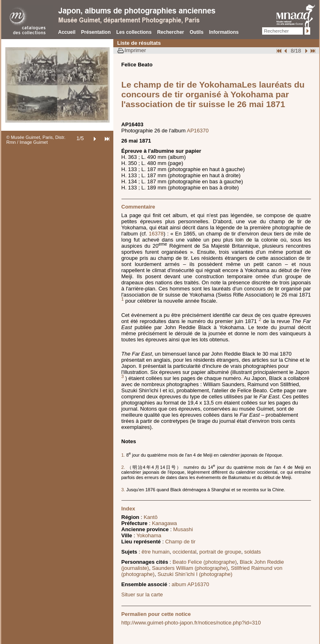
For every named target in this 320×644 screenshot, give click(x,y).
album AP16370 (190, 584)
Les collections (134, 32)
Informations (224, 32)
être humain (156, 552)
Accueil (67, 32)
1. (124, 455)
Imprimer (136, 50)
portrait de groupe (220, 552)
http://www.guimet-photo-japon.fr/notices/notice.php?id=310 (191, 623)
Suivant (305, 51)
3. (124, 490)
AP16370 (198, 131)
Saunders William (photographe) (190, 568)
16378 (156, 234)
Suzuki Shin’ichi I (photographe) (195, 574)
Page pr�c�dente (287, 51)
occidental (184, 552)
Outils (196, 32)
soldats (253, 552)
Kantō (150, 517)
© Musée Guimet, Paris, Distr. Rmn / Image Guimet (36, 140)
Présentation (96, 32)
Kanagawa (164, 523)
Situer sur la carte (142, 595)
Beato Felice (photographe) (205, 562)
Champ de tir (180, 542)
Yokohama (149, 535)
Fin (312, 51)
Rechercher (170, 32)
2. (124, 467)
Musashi (183, 529)
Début (280, 51)
